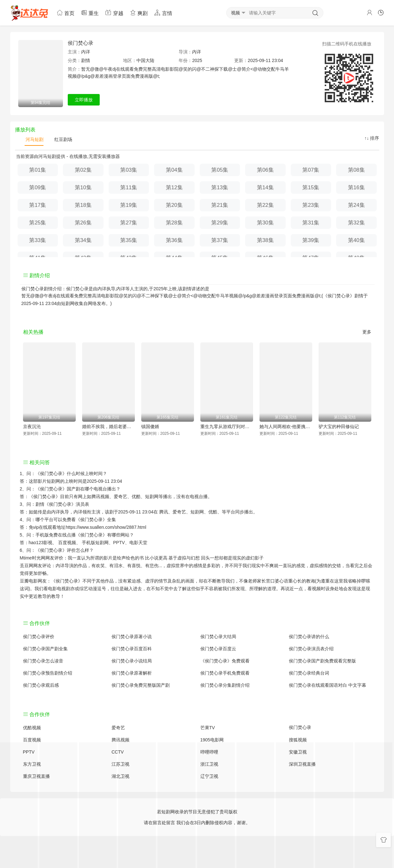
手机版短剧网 (95, 543)
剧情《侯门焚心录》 (56, 504)
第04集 (174, 170)
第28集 (174, 223)
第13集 (220, 188)
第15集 (311, 188)
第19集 (129, 205)
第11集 (129, 188)
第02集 (83, 170)
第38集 (265, 240)
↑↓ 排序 (372, 138)
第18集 (83, 205)
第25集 (38, 223)
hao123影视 (41, 543)
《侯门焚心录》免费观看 (225, 661)
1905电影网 (212, 740)
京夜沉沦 (32, 426)
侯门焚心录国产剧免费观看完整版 (322, 661)
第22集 (265, 205)
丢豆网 (27, 566)
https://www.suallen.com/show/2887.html (106, 527)
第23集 (311, 205)
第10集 (83, 188)
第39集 (311, 240)
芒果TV (208, 728)
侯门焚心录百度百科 (132, 649)
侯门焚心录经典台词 (309, 673)
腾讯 (164, 512)
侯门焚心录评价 (39, 637)
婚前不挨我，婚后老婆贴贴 (108, 426)
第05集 (220, 170)
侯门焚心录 (81, 43)
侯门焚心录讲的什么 (309, 637)
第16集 (356, 188)
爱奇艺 (179, 512)
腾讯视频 (120, 740)
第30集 (265, 223)
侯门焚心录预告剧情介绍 (48, 673)
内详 (86, 52)
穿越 (114, 13)
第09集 (38, 188)
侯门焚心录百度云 (218, 649)
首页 (66, 13)
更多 (367, 332)
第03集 (129, 170)
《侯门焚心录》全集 (96, 520)
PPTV (119, 543)
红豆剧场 (63, 139)
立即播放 (84, 100)
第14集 (265, 188)
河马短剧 (34, 139)
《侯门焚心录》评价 (56, 550)
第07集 (311, 170)
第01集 (38, 170)
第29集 (220, 223)
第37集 (220, 240)
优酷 (213, 512)
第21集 (220, 205)
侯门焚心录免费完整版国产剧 (141, 685)
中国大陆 (145, 60)
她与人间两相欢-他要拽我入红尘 (286, 426)
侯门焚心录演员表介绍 (311, 649)
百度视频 (67, 543)
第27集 (129, 223)
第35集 (129, 240)
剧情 (86, 60)
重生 (90, 13)
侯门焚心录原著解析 (132, 673)
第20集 (174, 205)
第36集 (174, 240)
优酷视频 (32, 728)
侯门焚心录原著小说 (132, 637)
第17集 (38, 205)
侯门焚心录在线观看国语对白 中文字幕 (328, 685)
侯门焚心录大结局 (218, 637)
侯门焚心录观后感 (41, 685)
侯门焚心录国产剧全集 (45, 649)
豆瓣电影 (29, 581)
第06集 (265, 170)
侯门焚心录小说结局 (132, 661)
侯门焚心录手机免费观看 (225, 673)
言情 (163, 13)
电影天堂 (138, 543)
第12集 (174, 188)
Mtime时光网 (33, 558)
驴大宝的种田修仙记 (339, 426)
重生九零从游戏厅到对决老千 (227, 426)
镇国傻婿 (150, 426)
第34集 (83, 240)
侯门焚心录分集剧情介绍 (225, 685)
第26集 (83, 223)
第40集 (356, 240)
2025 (197, 60)
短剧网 (68, 303)
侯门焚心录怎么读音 (43, 661)
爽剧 (139, 13)
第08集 (356, 170)
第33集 (38, 240)
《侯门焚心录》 (51, 473)
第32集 (356, 223)
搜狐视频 (298, 740)
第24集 (356, 205)
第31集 (311, 223)
